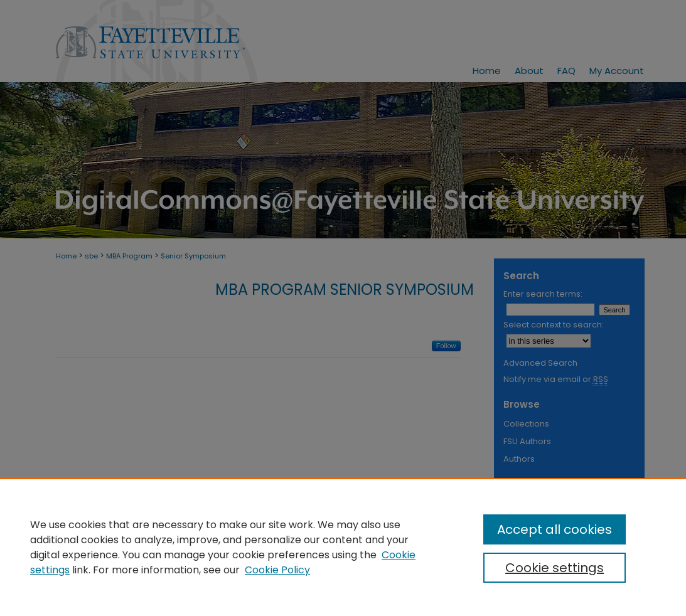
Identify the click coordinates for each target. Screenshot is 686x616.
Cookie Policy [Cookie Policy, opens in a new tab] (277, 570)
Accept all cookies (555, 529)
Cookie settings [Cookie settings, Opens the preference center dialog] (555, 568)
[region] (343, 547)
